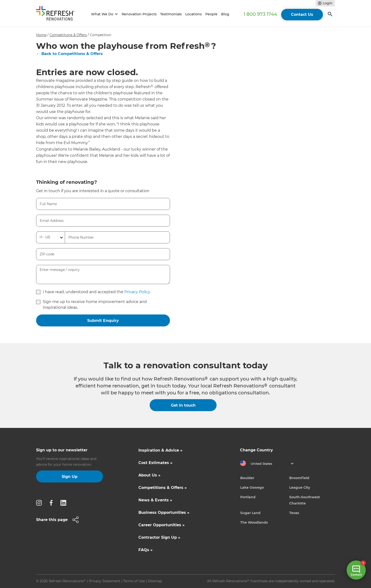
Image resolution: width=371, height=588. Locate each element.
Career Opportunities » (161, 525)
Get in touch (183, 405)
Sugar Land (250, 513)
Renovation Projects (139, 14)
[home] (57, 14)
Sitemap (155, 581)
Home (41, 35)
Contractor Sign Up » (159, 537)
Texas (294, 513)
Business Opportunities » (164, 512)
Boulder (247, 478)
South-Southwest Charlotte (305, 500)
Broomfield (299, 478)
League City (300, 487)
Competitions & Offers (68, 35)
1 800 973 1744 (260, 14)
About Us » (149, 475)
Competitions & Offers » (163, 488)
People (211, 14)
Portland (248, 497)
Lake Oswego (252, 487)
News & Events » (155, 500)
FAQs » (145, 550)
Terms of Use (134, 581)
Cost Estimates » (155, 463)
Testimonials (171, 14)
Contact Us (302, 14)
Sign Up (70, 477)
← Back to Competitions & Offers (70, 54)
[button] (104, 14)
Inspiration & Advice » (160, 450)
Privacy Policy (137, 292)
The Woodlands (254, 522)
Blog (225, 14)
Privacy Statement (105, 581)
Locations (194, 14)
